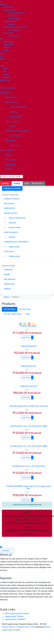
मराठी (5, 69)
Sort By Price (25, 309)
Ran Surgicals (9, 42)
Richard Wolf (8, 45)
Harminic (12, 16)
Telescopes (8, 33)
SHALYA (6, 47)
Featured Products (12, 199)
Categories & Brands (12, 188)
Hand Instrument (10, 22)
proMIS (6, 50)
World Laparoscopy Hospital (17, 614)
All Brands (8, 270)
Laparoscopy (13, 30)
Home (6, 297)
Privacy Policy (8, 627)
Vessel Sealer (14, 19)
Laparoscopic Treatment (15, 619)
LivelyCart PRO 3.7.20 (25, 627)
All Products (9, 204)
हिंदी (5, 71)
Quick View (26, 337)
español (6, 77)
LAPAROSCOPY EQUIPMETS (15, 27)
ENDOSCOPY (9, 7)
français (6, 74)
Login (27, 183)
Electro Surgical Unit (16, 13)
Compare (5, 551)
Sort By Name (10, 309)
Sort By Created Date (13, 314)
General (11, 24)
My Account (37, 183)
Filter (28, 314)
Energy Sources (10, 10)
